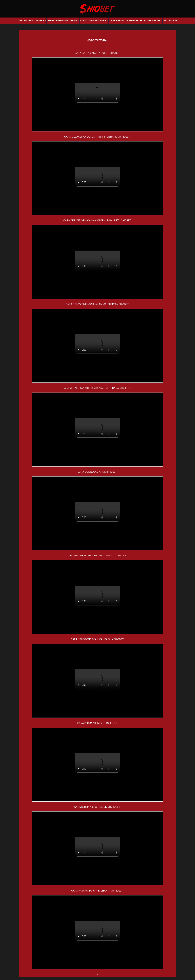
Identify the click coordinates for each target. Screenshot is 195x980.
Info (50, 20)
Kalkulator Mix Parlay (94, 20)
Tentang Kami (26, 20)
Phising (74, 20)
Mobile (40, 20)
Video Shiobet (135, 20)
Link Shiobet (154, 20)
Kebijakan (62, 20)
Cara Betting (117, 20)
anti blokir (170, 20)
